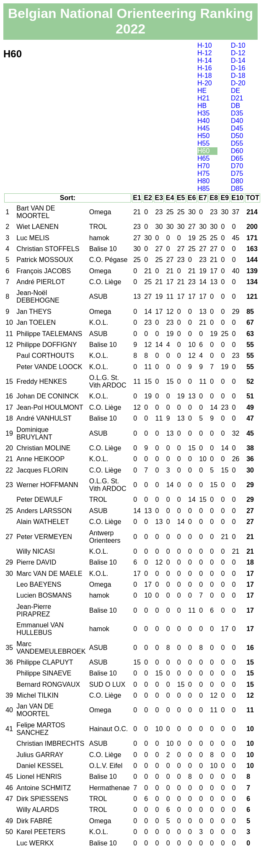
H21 (203, 98)
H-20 (205, 83)
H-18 (205, 76)
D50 (237, 136)
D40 (237, 121)
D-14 (238, 60)
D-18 (238, 76)
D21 (237, 98)
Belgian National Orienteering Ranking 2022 (130, 21)
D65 (237, 158)
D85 (237, 189)
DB (235, 106)
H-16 (205, 68)
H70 (203, 166)
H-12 (205, 53)
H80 (203, 181)
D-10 (238, 45)
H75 (203, 173)
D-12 (238, 53)
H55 (203, 143)
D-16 (238, 68)
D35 (237, 113)
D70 (237, 166)
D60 (237, 151)
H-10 (205, 45)
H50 (203, 136)
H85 (203, 189)
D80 (237, 181)
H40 (203, 121)
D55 (237, 143)
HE (202, 91)
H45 (203, 128)
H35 (203, 113)
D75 (237, 173)
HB (202, 106)
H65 (203, 158)
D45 (237, 128)
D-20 (238, 83)
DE (235, 91)
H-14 (205, 60)
